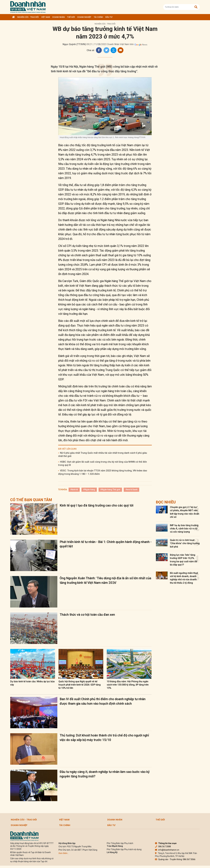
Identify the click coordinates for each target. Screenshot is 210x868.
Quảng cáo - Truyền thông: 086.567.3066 (175, 859)
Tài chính (98, 17)
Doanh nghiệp (84, 17)
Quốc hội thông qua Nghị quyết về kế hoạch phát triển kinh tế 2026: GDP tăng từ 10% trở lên (80, 685)
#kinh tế (74, 490)
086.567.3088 (163, 846)
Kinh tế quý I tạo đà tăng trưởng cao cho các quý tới (97, 505)
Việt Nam (46, 17)
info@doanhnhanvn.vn (167, 850)
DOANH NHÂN (58, 17)
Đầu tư (109, 17)
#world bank (131, 490)
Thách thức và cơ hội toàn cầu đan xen (87, 615)
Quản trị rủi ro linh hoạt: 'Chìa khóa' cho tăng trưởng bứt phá (185, 543)
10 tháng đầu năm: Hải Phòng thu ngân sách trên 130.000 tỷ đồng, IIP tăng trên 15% (128, 685)
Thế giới (71, 17)
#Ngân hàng (89, 490)
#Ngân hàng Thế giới (110, 490)
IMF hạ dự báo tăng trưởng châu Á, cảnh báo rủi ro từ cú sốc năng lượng (184, 529)
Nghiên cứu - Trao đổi (28, 17)
